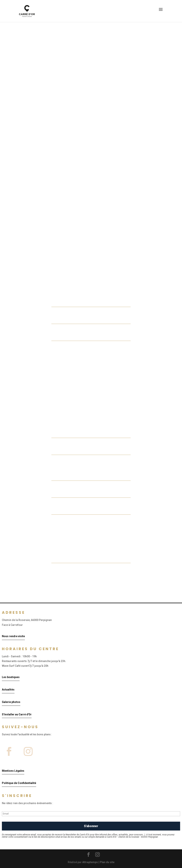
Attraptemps (90, 862)
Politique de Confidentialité (19, 783)
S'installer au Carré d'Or (17, 714)
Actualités (8, 690)
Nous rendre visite (13, 636)
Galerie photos (11, 702)
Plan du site (107, 862)
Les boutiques (11, 677)
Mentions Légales (13, 771)
